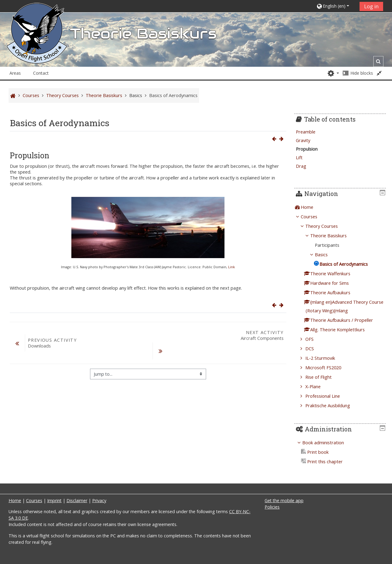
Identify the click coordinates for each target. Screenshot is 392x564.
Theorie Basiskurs (333, 236)
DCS (314, 349)
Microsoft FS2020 (328, 368)
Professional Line (327, 396)
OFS (314, 339)
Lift (304, 158)
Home (312, 207)
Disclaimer (77, 500)
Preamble (310, 132)
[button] (336, 6)
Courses (314, 217)
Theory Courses (326, 226)
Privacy (99, 500)
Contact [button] (41, 73)
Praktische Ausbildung (332, 406)
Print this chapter (326, 462)
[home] (37, 39)
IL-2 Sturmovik (325, 358)
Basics (136, 95)
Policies (272, 507)
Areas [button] (15, 73)
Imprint (54, 500)
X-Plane (318, 387)
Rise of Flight (323, 377)
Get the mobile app (284, 500)
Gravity (308, 140)
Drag (306, 166)
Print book (319, 452)
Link (232, 267)
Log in (371, 6)
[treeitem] (342, 207)
